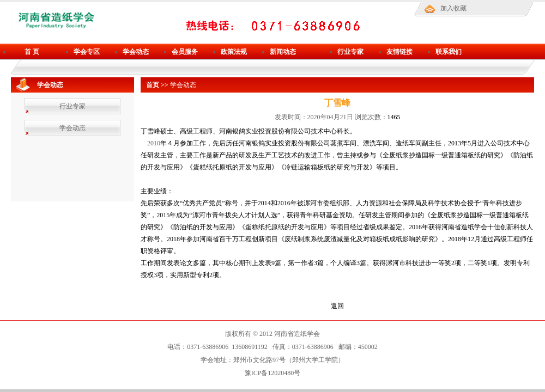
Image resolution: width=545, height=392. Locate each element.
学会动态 (136, 52)
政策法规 (234, 52)
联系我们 (449, 52)
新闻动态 (283, 52)
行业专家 (350, 52)
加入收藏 (453, 8)
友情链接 (399, 52)
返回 (337, 306)
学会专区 (87, 52)
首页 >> (157, 85)
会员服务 (185, 52)
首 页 (32, 52)
